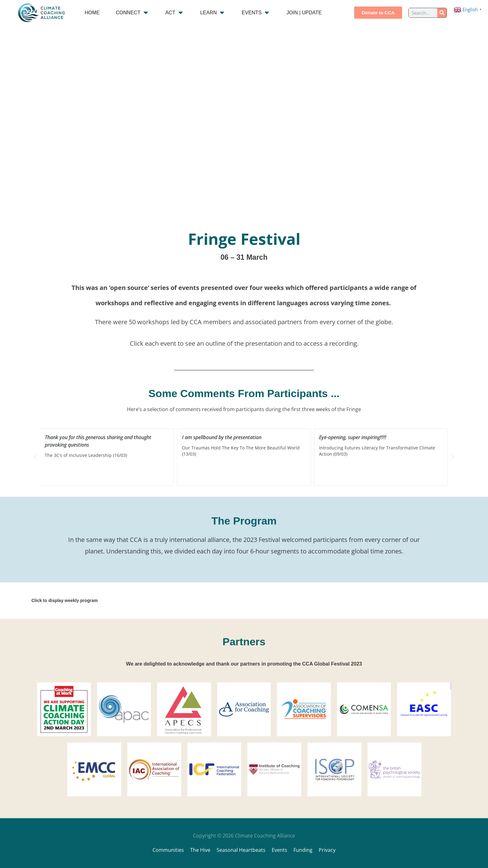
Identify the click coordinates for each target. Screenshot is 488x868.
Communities (168, 850)
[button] (35, 457)
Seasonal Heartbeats (241, 850)
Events (279, 850)
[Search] (442, 13)
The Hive (200, 850)
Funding (303, 850)
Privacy (327, 850)
